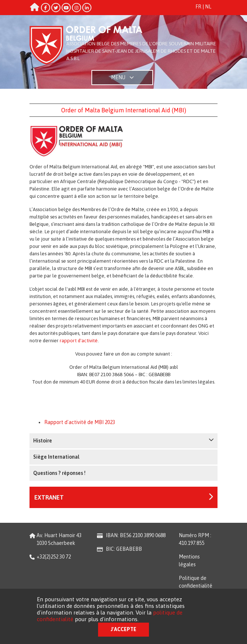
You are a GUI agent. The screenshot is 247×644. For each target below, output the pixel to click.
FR (198, 7)
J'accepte (123, 629)
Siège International (56, 457)
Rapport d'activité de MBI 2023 (80, 422)
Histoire (123, 440)
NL (208, 7)
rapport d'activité (79, 341)
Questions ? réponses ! (59, 473)
